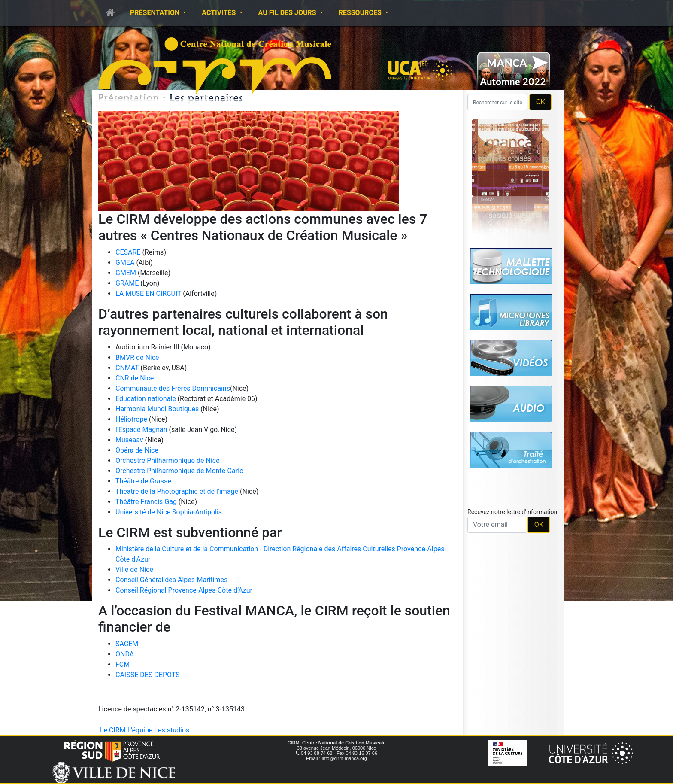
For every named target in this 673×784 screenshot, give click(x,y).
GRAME (127, 283)
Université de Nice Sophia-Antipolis (169, 512)
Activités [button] (220, 13)
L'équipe (140, 730)
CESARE (128, 252)
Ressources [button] (361, 13)
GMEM (126, 273)
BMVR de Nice (137, 357)
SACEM (127, 644)
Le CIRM (113, 730)
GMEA (125, 263)
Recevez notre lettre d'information (512, 512)
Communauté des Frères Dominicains (173, 388)
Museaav (129, 440)
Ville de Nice (134, 570)
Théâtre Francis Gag (146, 502)
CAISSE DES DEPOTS (148, 675)
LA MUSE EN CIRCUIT (148, 293)
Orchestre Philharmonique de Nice (168, 460)
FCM (123, 664)
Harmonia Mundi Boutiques (157, 409)
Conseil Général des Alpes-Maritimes (171, 580)
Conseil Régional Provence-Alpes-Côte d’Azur (184, 590)
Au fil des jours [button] (288, 13)
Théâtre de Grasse (143, 481)
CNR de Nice (135, 378)
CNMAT (127, 368)
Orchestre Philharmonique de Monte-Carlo (179, 471)
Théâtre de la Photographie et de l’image (177, 491)
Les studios (172, 730)
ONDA (125, 654)
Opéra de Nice (137, 450)
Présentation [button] (156, 13)
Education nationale (147, 399)
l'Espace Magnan (141, 430)
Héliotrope (131, 419)
